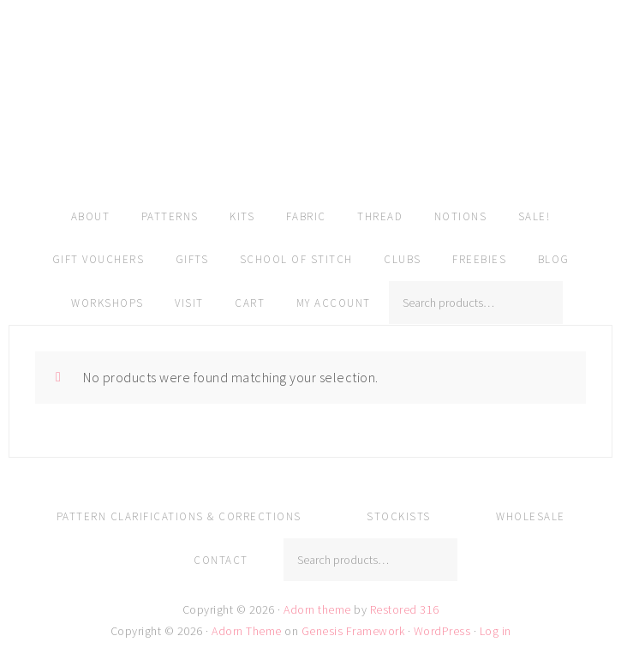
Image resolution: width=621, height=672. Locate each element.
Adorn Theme (247, 631)
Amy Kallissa (310, 124)
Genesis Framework (353, 631)
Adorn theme (317, 609)
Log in (496, 631)
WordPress (442, 631)
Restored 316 (405, 609)
